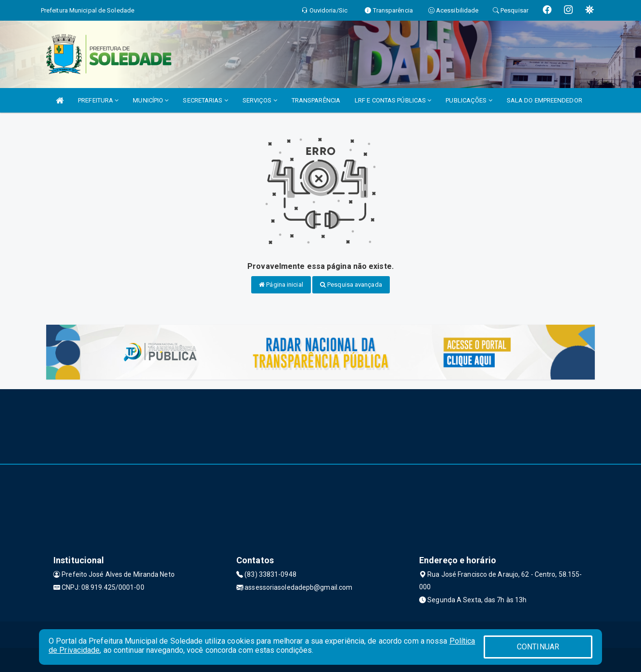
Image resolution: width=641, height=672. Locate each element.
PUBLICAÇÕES (469, 100)
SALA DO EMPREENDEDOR (545, 100)
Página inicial (281, 285)
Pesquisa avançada (351, 285)
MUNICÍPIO (151, 100)
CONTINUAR (538, 647)
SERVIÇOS (260, 100)
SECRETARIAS (205, 100)
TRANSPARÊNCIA (316, 100)
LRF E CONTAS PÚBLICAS (393, 100)
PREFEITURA (98, 100)
